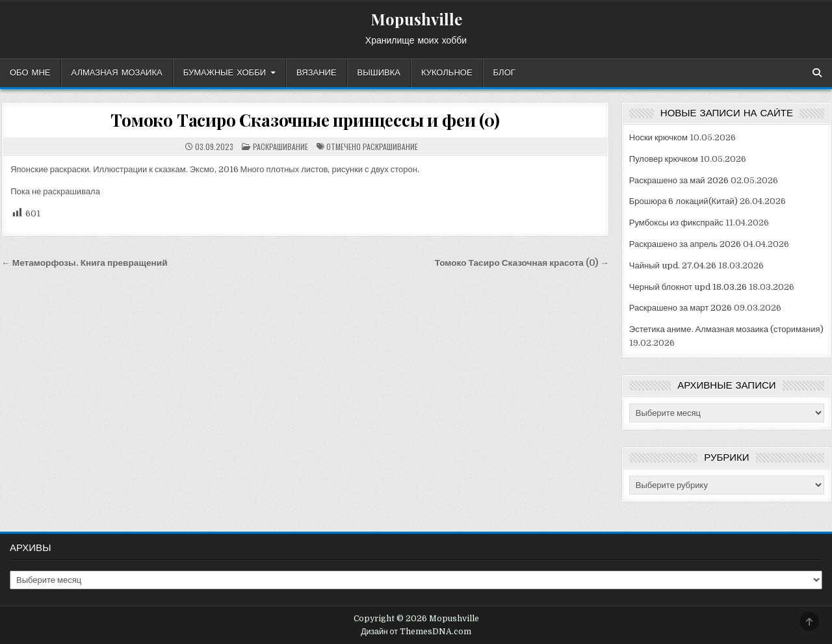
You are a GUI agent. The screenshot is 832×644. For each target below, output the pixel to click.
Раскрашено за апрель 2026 (685, 244)
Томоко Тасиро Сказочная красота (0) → (522, 263)
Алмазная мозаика (117, 73)
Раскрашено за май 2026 (679, 180)
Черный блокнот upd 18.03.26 (688, 287)
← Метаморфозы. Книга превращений (84, 263)
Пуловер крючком (664, 159)
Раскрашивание (280, 147)
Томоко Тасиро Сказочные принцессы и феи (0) (305, 120)
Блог (504, 73)
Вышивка (379, 73)
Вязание (317, 73)
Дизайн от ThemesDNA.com (416, 632)
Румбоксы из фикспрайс (676, 223)
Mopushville (416, 19)
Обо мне (30, 73)
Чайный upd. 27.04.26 (673, 265)
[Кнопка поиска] (817, 73)
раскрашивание (390, 147)
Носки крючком (658, 137)
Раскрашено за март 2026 (681, 308)
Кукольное (447, 73)
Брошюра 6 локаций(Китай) (683, 201)
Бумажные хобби (225, 73)
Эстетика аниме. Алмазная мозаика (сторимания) (726, 329)
